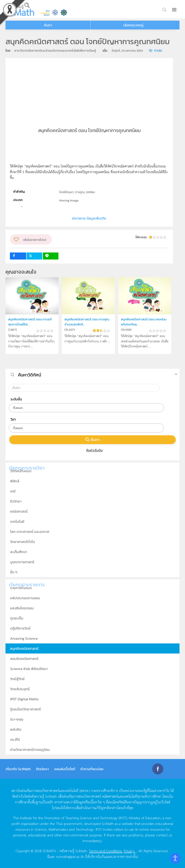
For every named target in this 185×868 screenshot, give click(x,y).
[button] (175, 10)
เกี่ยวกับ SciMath (18, 769)
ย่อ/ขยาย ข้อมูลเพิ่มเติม (89, 218)
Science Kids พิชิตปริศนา (29, 669)
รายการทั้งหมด (21, 588)
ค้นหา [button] (48, 25)
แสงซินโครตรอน (22, 608)
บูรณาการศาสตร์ (22, 562)
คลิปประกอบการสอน (25, 598)
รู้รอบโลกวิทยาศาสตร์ (25, 709)
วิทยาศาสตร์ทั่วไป (23, 542)
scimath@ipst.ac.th (70, 856)
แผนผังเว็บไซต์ (65, 769)
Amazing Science (24, 638)
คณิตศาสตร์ (19, 511)
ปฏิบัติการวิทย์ (20, 628)
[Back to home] (20, 9)
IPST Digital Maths (24, 699)
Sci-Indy (17, 719)
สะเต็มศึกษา (19, 552)
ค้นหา (92, 440)
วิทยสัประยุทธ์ (20, 689)
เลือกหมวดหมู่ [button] (133, 25)
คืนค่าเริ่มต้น (93, 450)
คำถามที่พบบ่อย (92, 769)
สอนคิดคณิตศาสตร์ (24, 659)
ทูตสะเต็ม (17, 618)
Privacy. (130, 851)
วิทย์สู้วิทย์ (17, 679)
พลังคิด (16, 729)
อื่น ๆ (14, 572)
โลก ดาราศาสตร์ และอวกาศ (30, 532)
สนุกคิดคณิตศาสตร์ (24, 648)
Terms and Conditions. (106, 851)
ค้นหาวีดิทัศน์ (30, 375)
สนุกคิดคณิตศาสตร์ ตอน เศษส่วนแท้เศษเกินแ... (144, 322)
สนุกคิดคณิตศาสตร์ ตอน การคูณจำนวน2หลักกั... (87, 322)
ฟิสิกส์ (15, 481)
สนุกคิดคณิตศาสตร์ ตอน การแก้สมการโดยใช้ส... (30, 322)
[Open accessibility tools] (175, 858)
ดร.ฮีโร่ (15, 739)
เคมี (13, 491)
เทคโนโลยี (17, 521)
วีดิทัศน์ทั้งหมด (21, 471)
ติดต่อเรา (43, 769)
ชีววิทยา (16, 501)
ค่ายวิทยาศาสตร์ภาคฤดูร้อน (30, 750)
